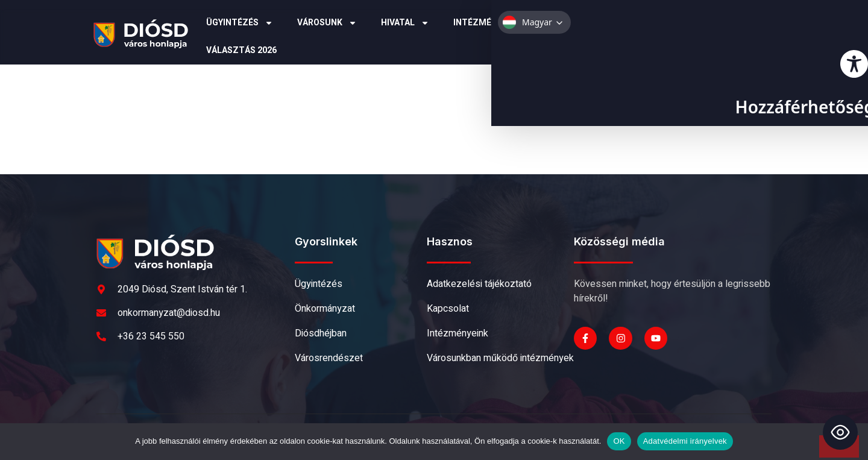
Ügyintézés (240, 23)
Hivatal (405, 23)
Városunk (327, 23)
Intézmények (490, 23)
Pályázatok (585, 23)
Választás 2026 (241, 50)
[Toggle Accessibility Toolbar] (840, 432)
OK (619, 441)
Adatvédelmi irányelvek (685, 441)
